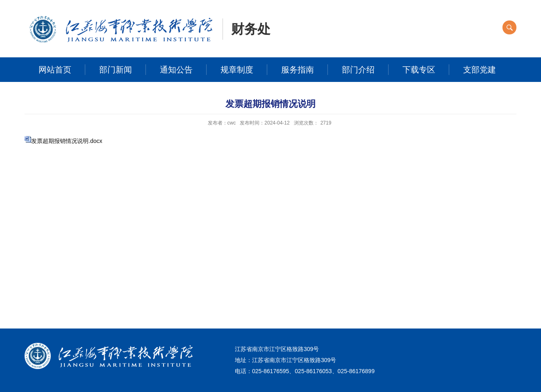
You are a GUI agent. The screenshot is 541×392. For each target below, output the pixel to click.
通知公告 (176, 70)
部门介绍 (358, 70)
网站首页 (55, 70)
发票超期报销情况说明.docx (67, 141)
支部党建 (480, 70)
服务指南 (298, 70)
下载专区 (419, 70)
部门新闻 (116, 70)
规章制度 (237, 70)
